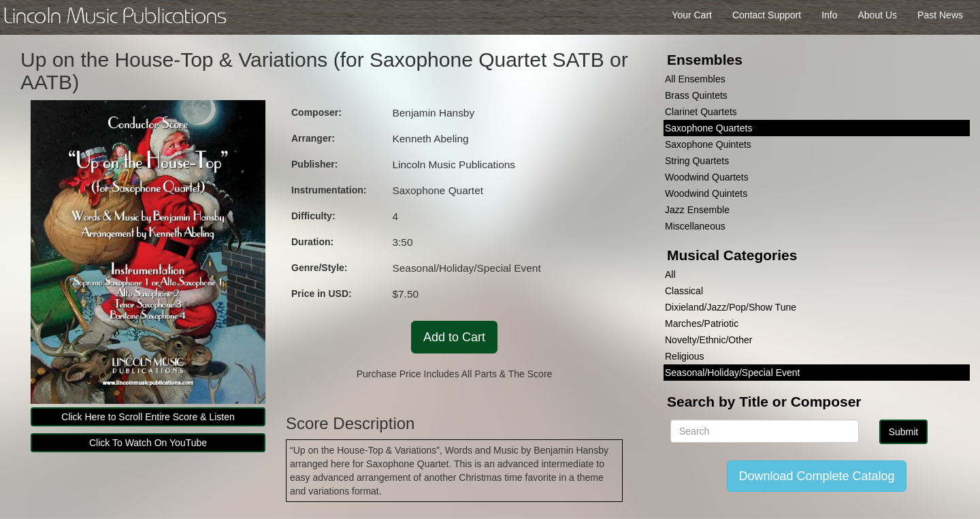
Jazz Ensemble (697, 210)
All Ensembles (695, 79)
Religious (685, 356)
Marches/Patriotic (702, 324)
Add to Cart (454, 337)
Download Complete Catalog (816, 476)
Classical (684, 291)
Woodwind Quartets (707, 177)
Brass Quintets (696, 95)
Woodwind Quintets (706, 193)
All (670, 274)
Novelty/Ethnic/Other (708, 340)
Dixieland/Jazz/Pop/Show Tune (731, 307)
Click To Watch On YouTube (148, 443)
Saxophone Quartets (708, 128)
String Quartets (697, 161)
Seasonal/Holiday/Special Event (732, 373)
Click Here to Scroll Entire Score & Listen (148, 417)
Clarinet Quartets (701, 112)
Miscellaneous (695, 226)
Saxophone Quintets (708, 144)
